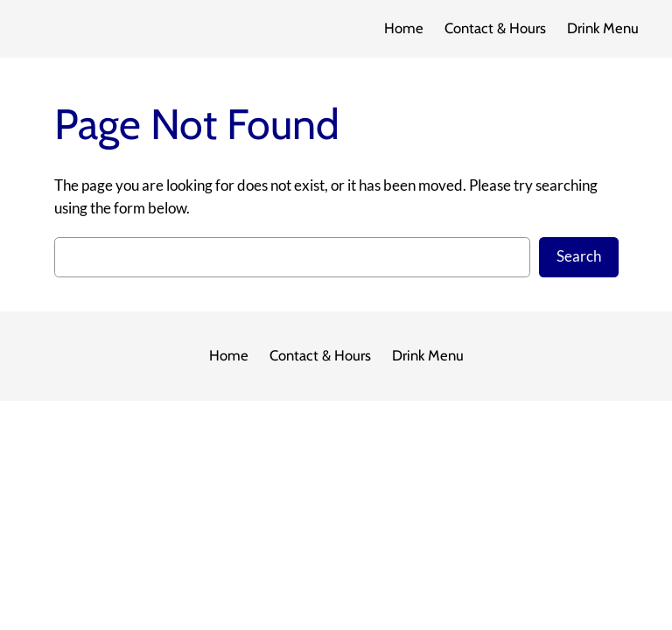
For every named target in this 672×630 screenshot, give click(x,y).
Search (579, 256)
